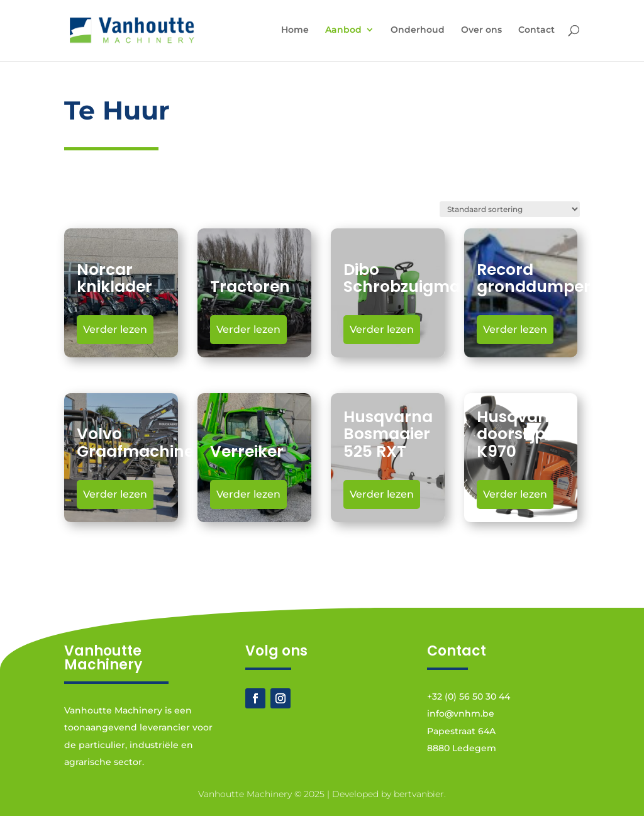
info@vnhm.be (461, 713)
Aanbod (343, 30)
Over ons (481, 30)
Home (295, 30)
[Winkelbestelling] (510, 209)
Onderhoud (418, 30)
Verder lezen (115, 329)
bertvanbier (419, 794)
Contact (536, 30)
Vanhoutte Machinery (245, 794)
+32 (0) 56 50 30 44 (469, 696)
